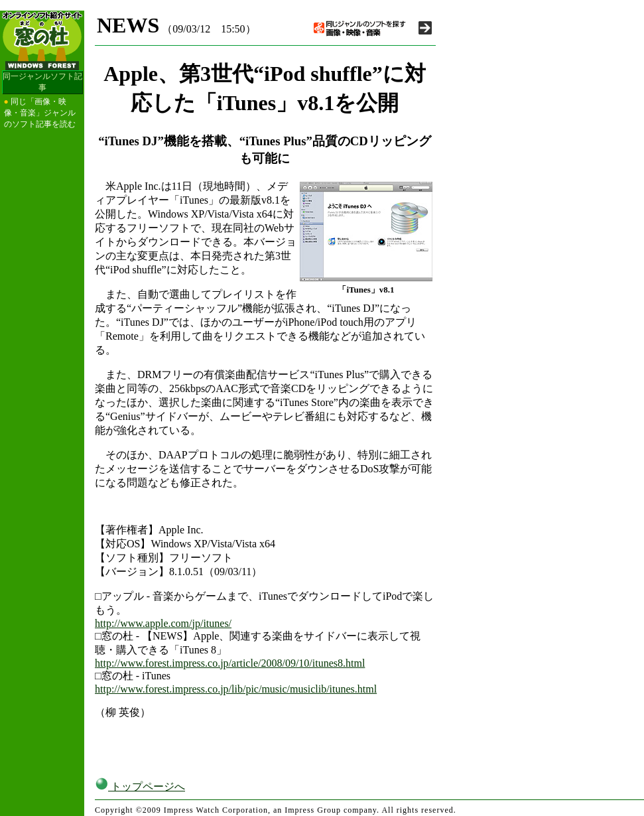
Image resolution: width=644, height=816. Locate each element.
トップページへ (140, 786)
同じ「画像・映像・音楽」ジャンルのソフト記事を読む (40, 113)
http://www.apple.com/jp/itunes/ (163, 623)
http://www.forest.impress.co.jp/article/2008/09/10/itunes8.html (230, 663)
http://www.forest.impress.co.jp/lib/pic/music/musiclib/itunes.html (236, 689)
